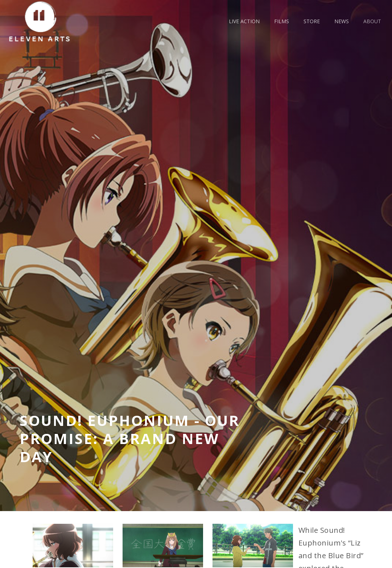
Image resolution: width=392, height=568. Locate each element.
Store (312, 21)
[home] (42, 21)
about (372, 21)
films (282, 21)
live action (244, 21)
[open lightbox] (73, 546)
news (342, 21)
